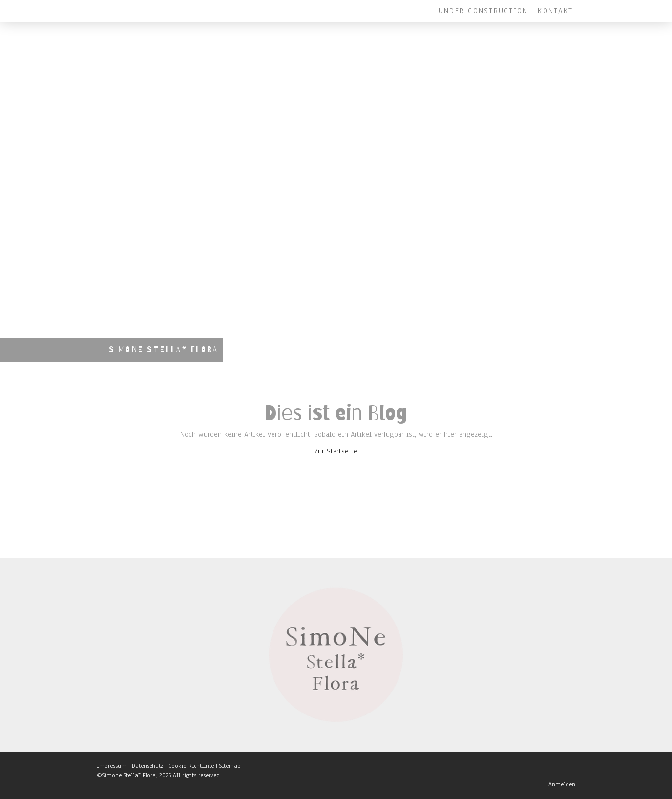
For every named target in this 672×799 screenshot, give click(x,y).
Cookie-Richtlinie (191, 766)
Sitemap (230, 766)
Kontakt (555, 11)
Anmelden (562, 784)
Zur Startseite (336, 451)
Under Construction (483, 11)
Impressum (112, 766)
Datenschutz (147, 766)
